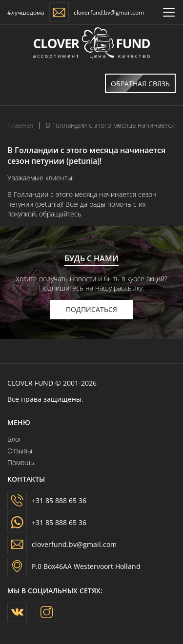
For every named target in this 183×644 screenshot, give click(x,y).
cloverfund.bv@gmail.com (109, 12)
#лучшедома (26, 12)
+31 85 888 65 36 (59, 500)
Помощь (21, 462)
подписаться (91, 309)
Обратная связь (137, 83)
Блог (15, 439)
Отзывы (20, 451)
